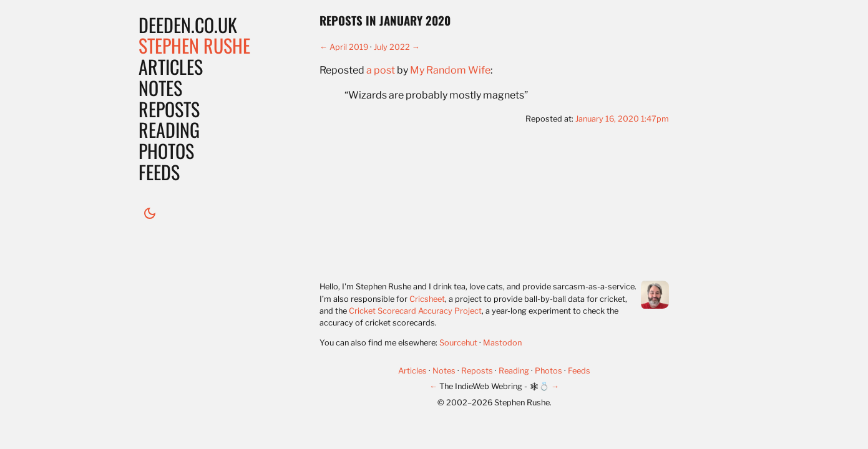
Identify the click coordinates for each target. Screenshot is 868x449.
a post (381, 70)
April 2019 (349, 47)
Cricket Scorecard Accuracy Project (415, 311)
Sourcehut (458, 343)
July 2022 (392, 47)
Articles (171, 66)
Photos (166, 151)
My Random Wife (450, 70)
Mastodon (502, 343)
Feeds (159, 172)
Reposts (169, 109)
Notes (160, 88)
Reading (169, 129)
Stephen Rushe (194, 45)
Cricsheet (427, 299)
